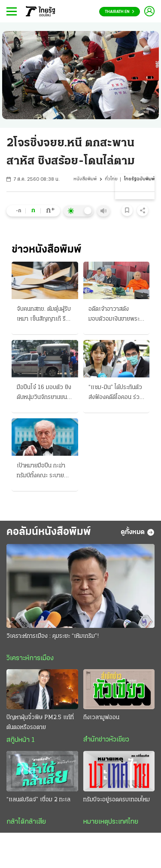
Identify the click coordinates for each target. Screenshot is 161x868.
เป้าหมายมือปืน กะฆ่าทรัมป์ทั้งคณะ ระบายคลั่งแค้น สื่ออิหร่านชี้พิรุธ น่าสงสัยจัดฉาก (41, 472)
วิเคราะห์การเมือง (30, 658)
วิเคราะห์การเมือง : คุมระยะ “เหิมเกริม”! (53, 636)
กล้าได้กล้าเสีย (26, 822)
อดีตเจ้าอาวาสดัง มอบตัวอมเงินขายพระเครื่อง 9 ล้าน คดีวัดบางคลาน (116, 315)
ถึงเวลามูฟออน (101, 718)
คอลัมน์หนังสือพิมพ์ (49, 532)
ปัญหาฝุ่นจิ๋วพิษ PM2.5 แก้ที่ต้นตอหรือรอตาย (40, 723)
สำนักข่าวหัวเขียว (106, 740)
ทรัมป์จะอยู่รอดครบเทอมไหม (117, 800)
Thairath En (120, 12)
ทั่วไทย (111, 179)
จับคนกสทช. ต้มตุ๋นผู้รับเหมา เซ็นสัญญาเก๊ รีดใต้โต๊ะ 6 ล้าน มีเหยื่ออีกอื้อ (44, 315)
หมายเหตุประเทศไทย (111, 822)
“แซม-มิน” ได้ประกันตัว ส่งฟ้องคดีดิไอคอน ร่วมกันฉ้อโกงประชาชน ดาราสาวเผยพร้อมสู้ (116, 393)
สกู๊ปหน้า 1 (21, 740)
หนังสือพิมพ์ (85, 179)
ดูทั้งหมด (138, 532)
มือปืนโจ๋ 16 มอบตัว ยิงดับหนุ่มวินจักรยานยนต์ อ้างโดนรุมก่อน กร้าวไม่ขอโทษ (44, 393)
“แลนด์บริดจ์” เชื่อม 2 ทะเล (38, 800)
